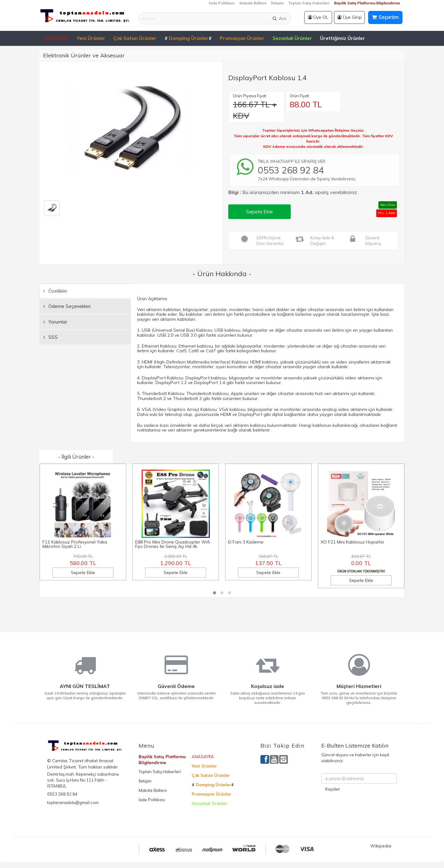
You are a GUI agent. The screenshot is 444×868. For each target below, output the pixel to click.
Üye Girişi (349, 17)
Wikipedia (381, 846)
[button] (215, 593)
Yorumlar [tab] (55, 322)
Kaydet (333, 789)
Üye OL (318, 17)
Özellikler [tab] (55, 291)
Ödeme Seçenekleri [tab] (67, 306)
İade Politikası (222, 3)
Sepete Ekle (259, 212)
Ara (279, 18)
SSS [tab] (51, 337)
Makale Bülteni (253, 3)
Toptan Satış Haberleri (309, 3)
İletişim (277, 3)
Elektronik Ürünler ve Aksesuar (84, 55)
